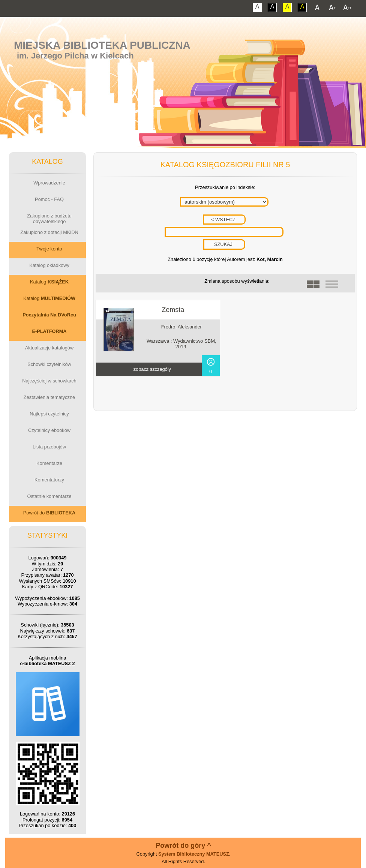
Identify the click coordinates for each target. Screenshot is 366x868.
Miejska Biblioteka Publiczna (102, 45)
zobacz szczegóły (152, 369)
